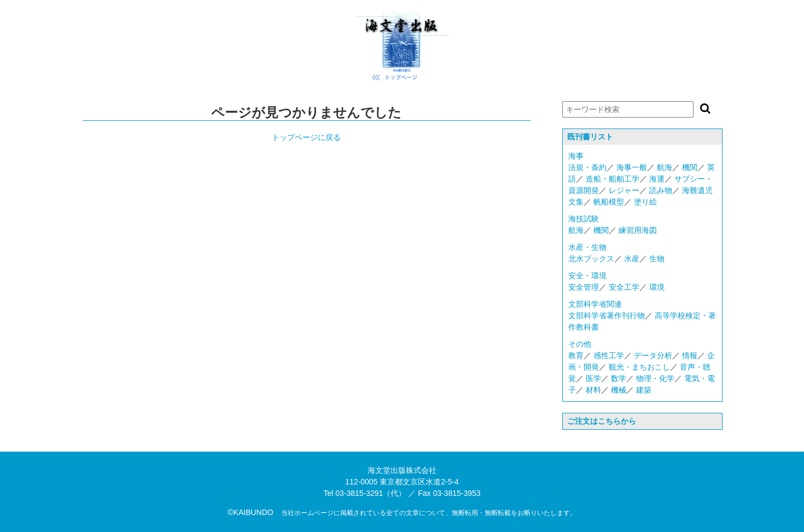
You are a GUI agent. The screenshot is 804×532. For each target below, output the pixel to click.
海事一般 (632, 167)
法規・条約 (587, 167)
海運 (657, 179)
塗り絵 (645, 202)
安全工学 (624, 287)
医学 (593, 378)
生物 (657, 259)
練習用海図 (638, 230)
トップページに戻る (306, 137)
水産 (632, 259)
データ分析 (653, 355)
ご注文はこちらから (602, 421)
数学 (619, 378)
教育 (576, 355)
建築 (644, 390)
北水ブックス (591, 259)
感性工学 (609, 355)
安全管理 (584, 287)
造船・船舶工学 (613, 179)
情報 (690, 355)
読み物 (661, 190)
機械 (619, 390)
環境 (657, 287)
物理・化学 (655, 378)
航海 (665, 167)
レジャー (624, 190)
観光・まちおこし (639, 367)
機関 (690, 167)
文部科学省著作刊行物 (607, 315)
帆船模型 (609, 202)
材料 (593, 390)
